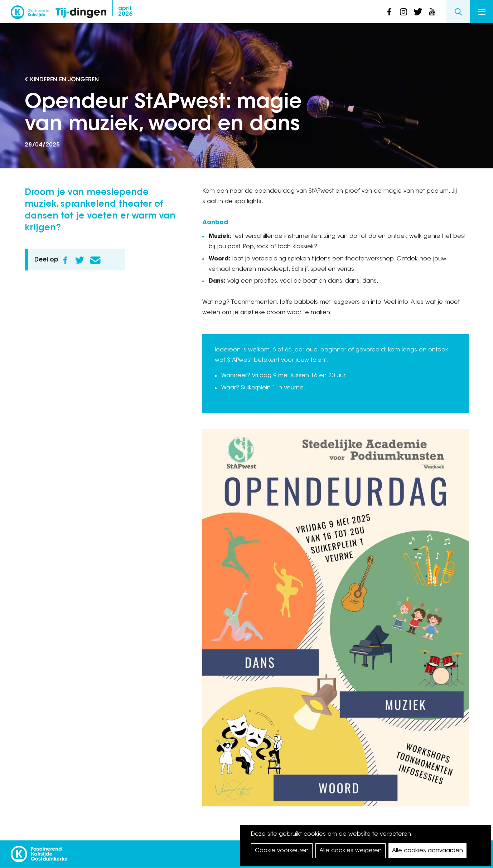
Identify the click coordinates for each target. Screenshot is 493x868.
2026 (125, 11)
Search (458, 12)
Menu (482, 12)
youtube (432, 12)
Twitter (80, 260)
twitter (418, 12)
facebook (389, 12)
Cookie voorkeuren (282, 851)
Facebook (66, 260)
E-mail (96, 260)
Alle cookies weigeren (351, 851)
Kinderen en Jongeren (64, 80)
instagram (403, 12)
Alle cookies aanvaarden (427, 851)
